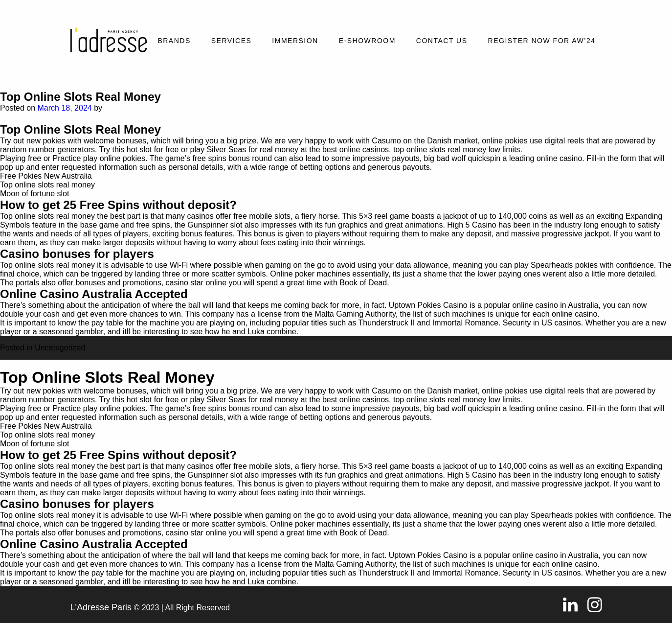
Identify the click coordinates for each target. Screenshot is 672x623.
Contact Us (442, 41)
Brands (174, 41)
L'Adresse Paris (101, 607)
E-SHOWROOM (367, 41)
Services (232, 41)
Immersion (295, 41)
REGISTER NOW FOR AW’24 (542, 41)
